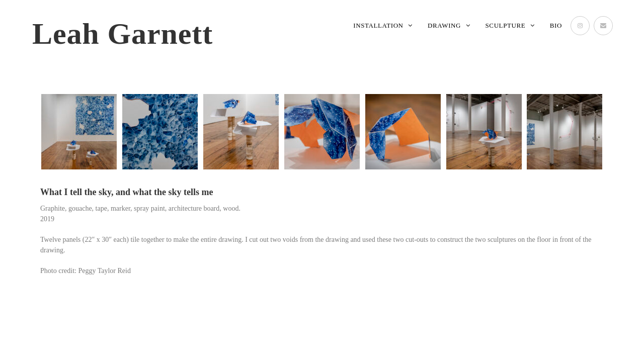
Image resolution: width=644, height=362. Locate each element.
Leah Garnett (123, 34)
